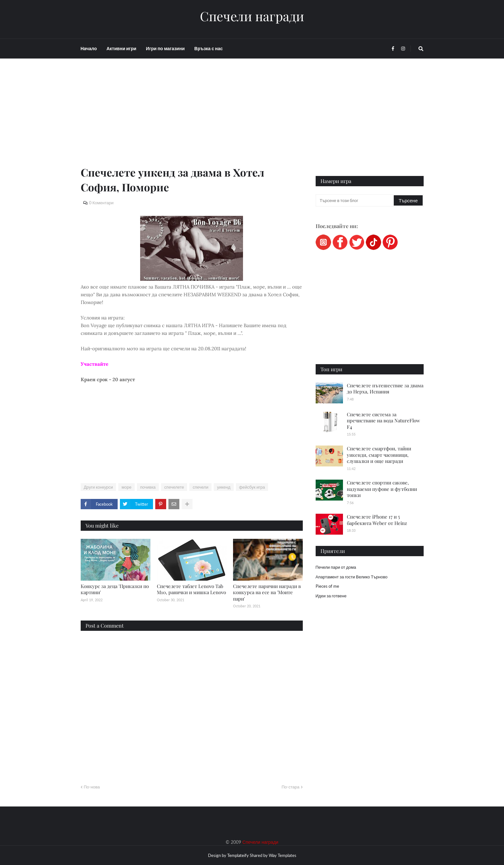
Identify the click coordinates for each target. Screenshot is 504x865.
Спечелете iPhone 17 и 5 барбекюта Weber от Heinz (377, 520)
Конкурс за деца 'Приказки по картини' (115, 589)
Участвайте (94, 364)
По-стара (291, 787)
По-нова (92, 787)
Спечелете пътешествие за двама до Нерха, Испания (385, 389)
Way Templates (283, 855)
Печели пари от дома (336, 567)
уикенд (224, 487)
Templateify (238, 855)
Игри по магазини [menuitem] (165, 48)
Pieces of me (327, 586)
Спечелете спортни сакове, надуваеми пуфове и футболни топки (382, 489)
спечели (200, 487)
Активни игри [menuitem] (121, 48)
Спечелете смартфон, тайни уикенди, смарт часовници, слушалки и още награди (379, 455)
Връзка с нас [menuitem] (209, 48)
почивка (148, 487)
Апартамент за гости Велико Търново (352, 577)
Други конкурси (99, 487)
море (126, 487)
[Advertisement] (192, 120)
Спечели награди (252, 16)
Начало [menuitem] (89, 48)
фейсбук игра (252, 487)
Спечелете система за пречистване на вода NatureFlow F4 (383, 421)
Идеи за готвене (331, 596)
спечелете (174, 487)
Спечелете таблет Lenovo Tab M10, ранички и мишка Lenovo (191, 589)
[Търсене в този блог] (355, 200)
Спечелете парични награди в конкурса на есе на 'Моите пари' (267, 592)
